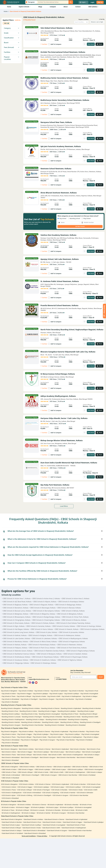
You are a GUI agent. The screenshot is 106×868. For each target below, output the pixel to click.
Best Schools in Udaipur (92, 755)
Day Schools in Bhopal (24, 696)
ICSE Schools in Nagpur (25, 787)
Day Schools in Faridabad (84, 699)
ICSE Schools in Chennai (43, 784)
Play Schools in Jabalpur (41, 734)
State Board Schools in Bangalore (12, 819)
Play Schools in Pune (93, 731)
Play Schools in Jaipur (57, 734)
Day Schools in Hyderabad (59, 691)
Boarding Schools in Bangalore (11, 708)
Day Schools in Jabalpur (41, 694)
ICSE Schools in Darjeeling (51, 793)
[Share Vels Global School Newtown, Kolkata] (99, 44)
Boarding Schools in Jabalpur (67, 711)
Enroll (101, 677)
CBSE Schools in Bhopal (25, 772)
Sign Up (100, 2)
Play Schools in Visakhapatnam (72, 737)
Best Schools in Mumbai (78, 749)
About (66, 7)
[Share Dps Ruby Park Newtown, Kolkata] (99, 499)
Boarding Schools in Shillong (70, 722)
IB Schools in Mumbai (71, 805)
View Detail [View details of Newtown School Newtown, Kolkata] (91, 185)
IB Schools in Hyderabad (55, 805)
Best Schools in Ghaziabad (10, 760)
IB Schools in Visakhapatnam (11, 813)
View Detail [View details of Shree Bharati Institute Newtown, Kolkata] (91, 209)
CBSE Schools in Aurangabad (94, 769)
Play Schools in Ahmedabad (11, 740)
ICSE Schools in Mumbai (78, 784)
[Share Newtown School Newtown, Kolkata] (99, 185)
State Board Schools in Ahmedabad (34, 830)
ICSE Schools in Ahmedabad (32, 793)
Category (12, 28)
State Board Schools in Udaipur (12, 830)
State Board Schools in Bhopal (11, 828)
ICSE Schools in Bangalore (9, 784)
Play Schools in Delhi (55, 737)
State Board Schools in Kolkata (33, 819)
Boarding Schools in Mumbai (92, 708)
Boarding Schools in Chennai (50, 708)
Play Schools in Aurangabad (90, 734)
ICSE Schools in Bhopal (25, 790)
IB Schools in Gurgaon (59, 813)
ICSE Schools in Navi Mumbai (79, 795)
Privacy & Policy (42, 836)
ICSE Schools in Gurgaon (61, 795)
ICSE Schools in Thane (9, 790)
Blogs (40, 7)
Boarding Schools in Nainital (11, 722)
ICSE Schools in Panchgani (42, 790)
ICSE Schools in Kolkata (26, 784)
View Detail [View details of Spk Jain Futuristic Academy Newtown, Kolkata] (91, 161)
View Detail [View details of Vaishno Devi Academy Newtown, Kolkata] (91, 251)
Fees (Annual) (12, 47)
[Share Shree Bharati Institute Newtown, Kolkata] (99, 209)
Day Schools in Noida (39, 696)
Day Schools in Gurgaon (47, 699)
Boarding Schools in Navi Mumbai (33, 725)
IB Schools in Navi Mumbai (76, 813)
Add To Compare (56, 44)
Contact (78, 7)
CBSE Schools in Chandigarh (30, 775)
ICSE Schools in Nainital (68, 793)
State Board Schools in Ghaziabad (35, 833)
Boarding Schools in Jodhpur (11, 714)
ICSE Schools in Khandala (59, 790)
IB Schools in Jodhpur (67, 807)
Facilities (12, 52)
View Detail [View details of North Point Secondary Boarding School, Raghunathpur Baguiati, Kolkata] (91, 344)
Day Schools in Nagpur (24, 694)
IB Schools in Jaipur (53, 807)
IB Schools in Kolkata (24, 805)
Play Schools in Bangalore (9, 731)
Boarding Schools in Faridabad (55, 725)
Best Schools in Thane (9, 755)
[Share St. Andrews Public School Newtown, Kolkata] (99, 298)
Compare (53, 7)
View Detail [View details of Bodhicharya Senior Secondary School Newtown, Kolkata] (91, 114)
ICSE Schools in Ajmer (9, 795)
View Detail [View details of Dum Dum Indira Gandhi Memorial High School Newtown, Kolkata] (91, 477)
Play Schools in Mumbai (77, 731)
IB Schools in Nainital (44, 813)
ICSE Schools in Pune (94, 784)
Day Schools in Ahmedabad (11, 699)
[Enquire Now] (104, 311)
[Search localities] (81, 22)
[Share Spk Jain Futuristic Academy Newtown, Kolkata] (99, 161)
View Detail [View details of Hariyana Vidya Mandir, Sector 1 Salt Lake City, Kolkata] (91, 433)
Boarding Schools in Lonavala (11, 717)
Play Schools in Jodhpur (73, 734)
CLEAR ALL (18, 20)
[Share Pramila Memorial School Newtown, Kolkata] (99, 322)
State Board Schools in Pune (32, 822)
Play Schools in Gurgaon (47, 740)
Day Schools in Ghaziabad (10, 702)
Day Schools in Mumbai (76, 691)
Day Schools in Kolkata (26, 691)
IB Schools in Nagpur (23, 807)
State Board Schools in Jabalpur (94, 822)
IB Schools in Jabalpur (38, 807)
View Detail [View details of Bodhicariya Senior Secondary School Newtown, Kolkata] (91, 92)
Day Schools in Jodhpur (72, 694)
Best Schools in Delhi (55, 755)
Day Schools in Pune (92, 691)
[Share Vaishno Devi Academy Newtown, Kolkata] (99, 251)
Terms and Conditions (29, 836)
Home (9, 7)
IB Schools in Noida (68, 810)
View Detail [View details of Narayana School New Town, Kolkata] (91, 138)
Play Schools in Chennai (42, 731)
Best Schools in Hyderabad (60, 749)
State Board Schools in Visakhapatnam (74, 828)
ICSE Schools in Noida (76, 790)
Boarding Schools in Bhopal (88, 714)
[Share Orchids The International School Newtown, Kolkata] (99, 70)
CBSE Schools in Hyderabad (62, 767)
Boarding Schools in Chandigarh (90, 722)
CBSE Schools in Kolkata (27, 767)
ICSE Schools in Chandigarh (43, 795)
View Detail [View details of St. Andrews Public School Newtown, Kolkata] (91, 297)
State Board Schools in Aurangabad (54, 825)
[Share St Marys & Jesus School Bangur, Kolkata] (99, 388)
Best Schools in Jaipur (57, 752)
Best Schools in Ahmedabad (11, 757)
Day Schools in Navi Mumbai (65, 699)
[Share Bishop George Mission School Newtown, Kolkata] (99, 455)
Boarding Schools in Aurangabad (49, 714)
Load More (64, 506)
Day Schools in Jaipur (56, 694)
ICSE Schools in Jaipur (58, 787)
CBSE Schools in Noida (41, 772)
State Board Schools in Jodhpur (32, 825)
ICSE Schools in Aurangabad (91, 787)
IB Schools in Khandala (53, 810)
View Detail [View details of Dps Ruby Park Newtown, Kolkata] (91, 499)
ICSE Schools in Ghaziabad (10, 798)
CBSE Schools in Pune (96, 767)
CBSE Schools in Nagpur (26, 769)
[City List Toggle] (30, 2)
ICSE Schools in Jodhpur (73, 787)
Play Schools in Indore (9, 734)
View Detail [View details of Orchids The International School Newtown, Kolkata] (91, 70)
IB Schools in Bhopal (22, 810)
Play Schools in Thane (9, 737)
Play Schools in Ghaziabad (10, 743)
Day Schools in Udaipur (90, 696)
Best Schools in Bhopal (25, 755)
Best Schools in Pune (94, 749)
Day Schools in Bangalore (9, 691)
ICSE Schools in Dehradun (85, 793)
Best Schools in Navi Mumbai (66, 757)
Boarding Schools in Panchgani (32, 717)
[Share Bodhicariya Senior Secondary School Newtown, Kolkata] (99, 92)
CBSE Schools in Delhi (57, 772)
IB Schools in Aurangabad (83, 807)
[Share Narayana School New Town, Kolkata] (99, 138)
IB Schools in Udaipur (29, 813)
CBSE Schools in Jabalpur (43, 769)
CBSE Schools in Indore (9, 769)
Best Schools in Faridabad (85, 757)
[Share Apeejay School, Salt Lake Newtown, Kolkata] (99, 273)
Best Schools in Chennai (43, 749)
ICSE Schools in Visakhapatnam (12, 793)
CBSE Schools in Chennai (44, 767)
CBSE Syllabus (94, 7)
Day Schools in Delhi (54, 696)
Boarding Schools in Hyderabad (71, 708)
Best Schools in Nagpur (25, 752)
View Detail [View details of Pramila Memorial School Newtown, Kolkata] (91, 322)
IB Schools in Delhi (82, 810)
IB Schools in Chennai (39, 805)
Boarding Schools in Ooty (30, 714)
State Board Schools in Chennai (54, 819)
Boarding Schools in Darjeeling (78, 719)
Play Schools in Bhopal (24, 737)
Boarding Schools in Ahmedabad (56, 719)
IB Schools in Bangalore (9, 805)
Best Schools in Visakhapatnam (73, 755)
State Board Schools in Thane (76, 825)
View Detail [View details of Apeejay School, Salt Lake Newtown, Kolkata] (91, 273)
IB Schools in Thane (8, 810)
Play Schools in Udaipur (91, 737)
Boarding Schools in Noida (72, 717)
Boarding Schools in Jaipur (86, 711)
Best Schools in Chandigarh (30, 757)
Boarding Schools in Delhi (90, 717)
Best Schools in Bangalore (9, 749)
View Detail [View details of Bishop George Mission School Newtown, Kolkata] (91, 455)
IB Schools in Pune (86, 805)
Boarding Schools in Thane (70, 714)
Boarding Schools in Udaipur (35, 719)
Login (92, 2)
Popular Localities (12, 58)
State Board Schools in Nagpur (73, 822)
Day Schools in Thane (9, 696)
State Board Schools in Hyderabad (77, 819)
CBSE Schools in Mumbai (80, 767)
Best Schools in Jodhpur (73, 752)
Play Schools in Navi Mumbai (66, 740)
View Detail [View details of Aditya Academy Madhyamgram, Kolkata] (91, 410)
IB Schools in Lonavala (38, 810)
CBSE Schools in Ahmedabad (11, 775)
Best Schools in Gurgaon (48, 757)
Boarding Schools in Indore (28, 711)
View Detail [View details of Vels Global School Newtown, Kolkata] (91, 44)
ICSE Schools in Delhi (91, 790)
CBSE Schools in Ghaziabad (11, 778)
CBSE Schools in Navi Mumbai (68, 775)
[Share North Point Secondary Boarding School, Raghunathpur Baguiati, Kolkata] (99, 344)
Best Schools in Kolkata (26, 749)
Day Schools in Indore (9, 694)
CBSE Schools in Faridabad (87, 775)
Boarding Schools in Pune (10, 711)
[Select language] (83, 2)
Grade (12, 33)
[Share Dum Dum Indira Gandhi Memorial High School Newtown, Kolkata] (99, 477)
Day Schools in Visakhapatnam (72, 696)
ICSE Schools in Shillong (25, 795)
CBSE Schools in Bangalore (10, 767)
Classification (12, 38)
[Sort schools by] (97, 22)
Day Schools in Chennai (42, 691)
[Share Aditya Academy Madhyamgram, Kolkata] (99, 410)
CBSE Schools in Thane (9, 772)
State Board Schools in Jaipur (11, 825)
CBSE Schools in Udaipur (94, 772)
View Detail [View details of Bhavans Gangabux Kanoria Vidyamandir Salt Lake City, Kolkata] (91, 366)
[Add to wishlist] (85, 44)
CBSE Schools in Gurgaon (49, 775)
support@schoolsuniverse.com (39, 679)
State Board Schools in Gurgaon (57, 830)
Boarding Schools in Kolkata (31, 708)
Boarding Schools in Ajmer (51, 722)
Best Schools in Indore (9, 752)
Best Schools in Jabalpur (42, 752)
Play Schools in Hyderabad (60, 731)
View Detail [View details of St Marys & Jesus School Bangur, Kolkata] (91, 388)
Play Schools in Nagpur (25, 734)
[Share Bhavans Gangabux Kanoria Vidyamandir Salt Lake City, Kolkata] (99, 366)
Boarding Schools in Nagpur (47, 711)
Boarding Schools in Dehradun (31, 722)
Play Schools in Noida (40, 737)
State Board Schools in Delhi (51, 828)
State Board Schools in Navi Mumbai (80, 830)
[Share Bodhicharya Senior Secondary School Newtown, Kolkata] (99, 114)
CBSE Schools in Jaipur (59, 769)
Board (12, 43)
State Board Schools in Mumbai (12, 822)
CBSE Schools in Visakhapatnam (75, 772)
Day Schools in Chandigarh (29, 699)
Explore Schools (25, 7)
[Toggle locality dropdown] (87, 22)
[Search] (71, 2)
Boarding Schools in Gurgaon (11, 725)
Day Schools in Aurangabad (89, 694)
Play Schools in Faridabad (84, 740)
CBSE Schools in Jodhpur (75, 769)
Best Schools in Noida (40, 755)
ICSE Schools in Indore (9, 787)
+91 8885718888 (61, 679)
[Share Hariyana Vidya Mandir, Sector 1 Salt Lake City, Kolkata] (99, 433)
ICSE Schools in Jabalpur (42, 787)
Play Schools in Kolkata (26, 731)
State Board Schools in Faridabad (12, 833)
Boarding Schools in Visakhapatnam (13, 719)
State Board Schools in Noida (32, 828)
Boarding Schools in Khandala (53, 717)
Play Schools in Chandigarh (30, 740)
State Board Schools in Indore (52, 822)
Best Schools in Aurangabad (91, 752)
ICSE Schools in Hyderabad (60, 784)
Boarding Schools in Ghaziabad (76, 725)
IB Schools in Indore (8, 807)
